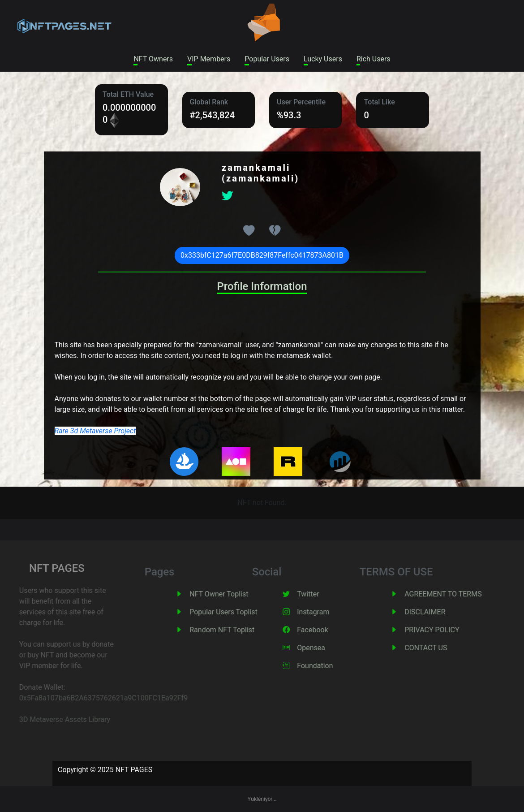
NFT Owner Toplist (235, 594)
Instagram (329, 612)
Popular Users (267, 59)
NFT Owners (153, 59)
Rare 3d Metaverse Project (95, 431)
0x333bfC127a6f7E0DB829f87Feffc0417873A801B (262, 255)
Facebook (329, 630)
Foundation (331, 666)
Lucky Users (323, 59)
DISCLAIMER (441, 612)
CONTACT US (442, 648)
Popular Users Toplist (240, 612)
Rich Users (374, 59)
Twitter (324, 594)
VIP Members (209, 59)
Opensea (327, 648)
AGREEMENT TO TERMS (459, 594)
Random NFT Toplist (238, 630)
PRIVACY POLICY (448, 630)
